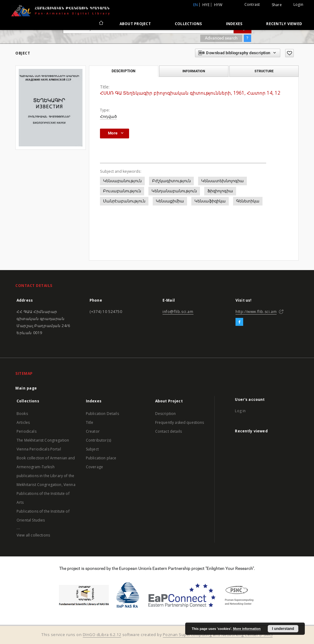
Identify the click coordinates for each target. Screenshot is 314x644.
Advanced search (221, 38)
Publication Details (102, 414)
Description (166, 414)
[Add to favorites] (289, 53)
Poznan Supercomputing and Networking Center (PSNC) (218, 635)
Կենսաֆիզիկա (210, 201)
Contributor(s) (98, 440)
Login (298, 4)
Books (22, 414)
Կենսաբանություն (122, 181)
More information (247, 629)
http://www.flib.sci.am (256, 312)
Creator (93, 431)
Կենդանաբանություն (174, 191)
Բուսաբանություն (122, 191)
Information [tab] (194, 71)
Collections (188, 24)
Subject (92, 449)
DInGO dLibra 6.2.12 (102, 635)
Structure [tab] (264, 71)
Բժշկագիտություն (171, 181)
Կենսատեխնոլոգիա (222, 181)
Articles (23, 422)
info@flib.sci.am (178, 312)
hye (206, 5)
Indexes (234, 24)
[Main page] (101, 24)
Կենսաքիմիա (170, 201)
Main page (26, 388)
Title (90, 422)
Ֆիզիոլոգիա (220, 191)
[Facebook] (239, 322)
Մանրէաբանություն (124, 201)
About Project (135, 24)
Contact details (168, 431)
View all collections (33, 535)
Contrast (252, 4)
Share (277, 5)
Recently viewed (284, 24)
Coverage (94, 467)
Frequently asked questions (180, 422)
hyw (218, 5)
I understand (283, 629)
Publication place (101, 458)
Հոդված (108, 117)
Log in (240, 411)
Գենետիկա (248, 201)
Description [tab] (123, 71)
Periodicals (27, 431)
